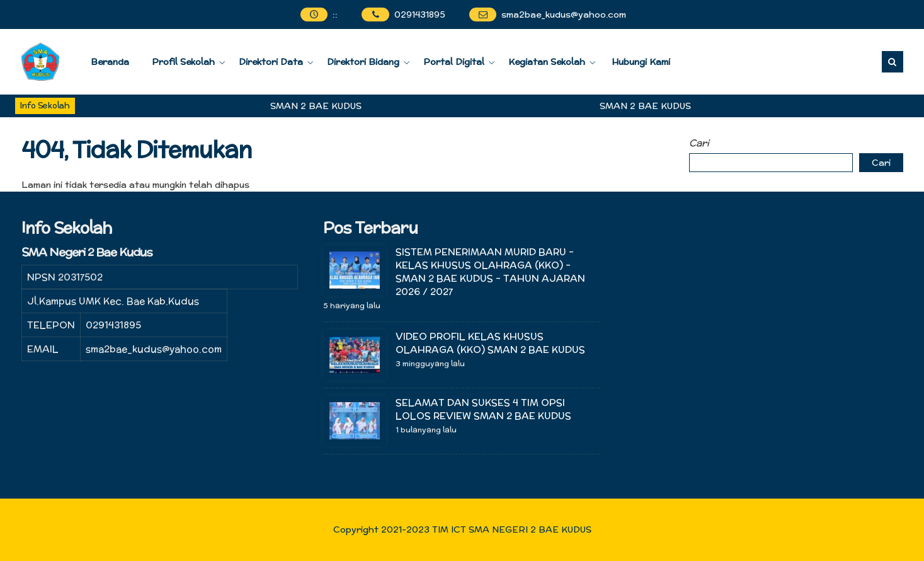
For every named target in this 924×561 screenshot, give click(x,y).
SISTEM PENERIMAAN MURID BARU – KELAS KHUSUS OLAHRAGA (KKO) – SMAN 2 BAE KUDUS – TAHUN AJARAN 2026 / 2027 (490, 272)
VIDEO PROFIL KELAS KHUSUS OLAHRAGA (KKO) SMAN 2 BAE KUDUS (492, 343)
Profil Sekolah (183, 62)
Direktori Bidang (363, 62)
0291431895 (420, 14)
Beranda (110, 62)
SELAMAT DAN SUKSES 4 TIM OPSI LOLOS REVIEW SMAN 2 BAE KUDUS (483, 409)
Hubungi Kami (641, 62)
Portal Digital (454, 62)
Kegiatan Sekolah (547, 62)
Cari (699, 143)
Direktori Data (271, 62)
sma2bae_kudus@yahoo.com (564, 14)
